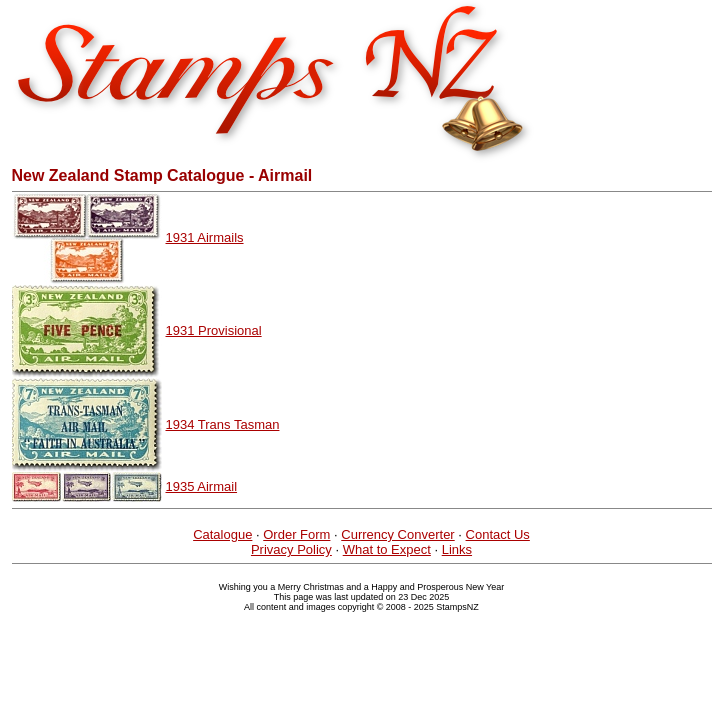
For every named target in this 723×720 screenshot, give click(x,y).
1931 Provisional (214, 330)
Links (457, 549)
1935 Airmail (202, 486)
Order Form (296, 534)
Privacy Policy (291, 549)
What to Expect (387, 549)
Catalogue (222, 534)
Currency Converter (397, 534)
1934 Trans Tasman (223, 424)
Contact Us (498, 534)
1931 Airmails (205, 237)
